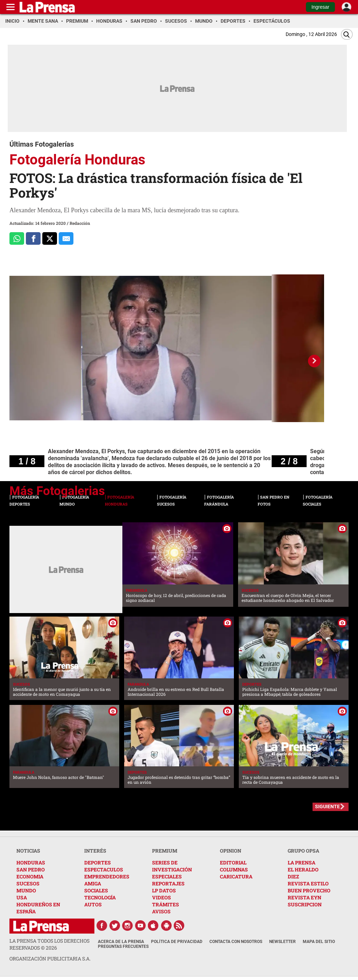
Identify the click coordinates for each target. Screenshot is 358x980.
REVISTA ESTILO (308, 883)
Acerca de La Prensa (121, 942)
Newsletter (282, 942)
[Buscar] (347, 34)
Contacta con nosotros (236, 942)
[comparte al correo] (66, 238)
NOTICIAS (28, 851)
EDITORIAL (233, 863)
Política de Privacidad (177, 942)
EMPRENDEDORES (107, 876)
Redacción (80, 223)
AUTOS (93, 904)
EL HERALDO (303, 870)
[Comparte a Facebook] (33, 238)
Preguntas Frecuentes (123, 946)
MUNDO (26, 890)
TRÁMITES (166, 904)
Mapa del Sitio (319, 942)
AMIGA (93, 883)
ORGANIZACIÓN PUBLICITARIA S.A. (50, 959)
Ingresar (320, 7)
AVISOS (161, 911)
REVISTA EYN (305, 897)
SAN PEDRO (31, 870)
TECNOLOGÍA (100, 897)
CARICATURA (236, 876)
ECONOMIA (30, 876)
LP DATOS (164, 890)
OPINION (231, 851)
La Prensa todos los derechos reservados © (49, 944)
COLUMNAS (234, 870)
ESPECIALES (167, 876)
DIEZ (293, 876)
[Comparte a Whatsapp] (17, 238)
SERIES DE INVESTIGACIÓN (172, 866)
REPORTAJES (168, 883)
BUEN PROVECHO (309, 890)
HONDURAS (31, 863)
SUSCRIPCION (305, 904)
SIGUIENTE (327, 806)
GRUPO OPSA (303, 851)
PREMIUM (165, 851)
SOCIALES (96, 890)
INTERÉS (95, 851)
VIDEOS (162, 897)
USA (22, 897)
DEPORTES (98, 863)
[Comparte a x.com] (50, 238)
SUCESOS (28, 883)
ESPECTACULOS (104, 870)
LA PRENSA (302, 863)
